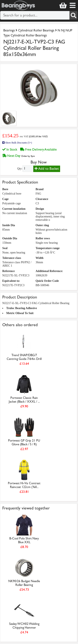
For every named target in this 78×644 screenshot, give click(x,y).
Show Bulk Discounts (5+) (17, 143)
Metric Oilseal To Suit (20, 313)
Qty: (20, 169)
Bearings (9, 30)
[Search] (73, 15)
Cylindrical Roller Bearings (36, 30)
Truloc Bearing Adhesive (22, 308)
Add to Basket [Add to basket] (47, 169)
